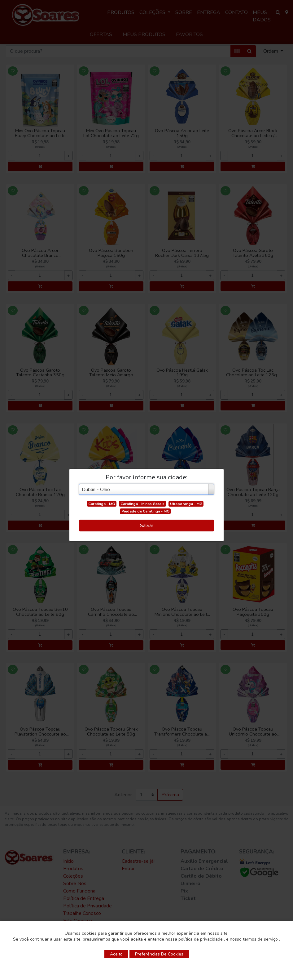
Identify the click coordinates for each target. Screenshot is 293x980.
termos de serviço (261, 939)
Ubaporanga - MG (186, 504)
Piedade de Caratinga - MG (145, 511)
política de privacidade (201, 939)
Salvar (147, 526)
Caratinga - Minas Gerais (142, 504)
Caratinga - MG (102, 504)
